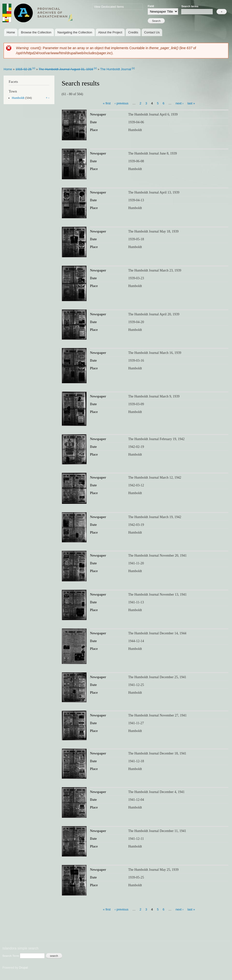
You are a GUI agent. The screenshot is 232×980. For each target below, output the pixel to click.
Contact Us (152, 32)
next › (179, 103)
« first (107, 103)
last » (191, 103)
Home (11, 32)
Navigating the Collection (75, 32)
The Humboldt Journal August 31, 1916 (66, 69)
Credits (133, 32)
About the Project (110, 32)
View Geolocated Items (109, 7)
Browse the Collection (36, 32)
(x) (34, 68)
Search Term (11, 956)
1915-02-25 (24, 69)
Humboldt (18, 98)
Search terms (190, 6)
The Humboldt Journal (116, 69)
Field (151, 6)
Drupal (24, 968)
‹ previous (121, 103)
